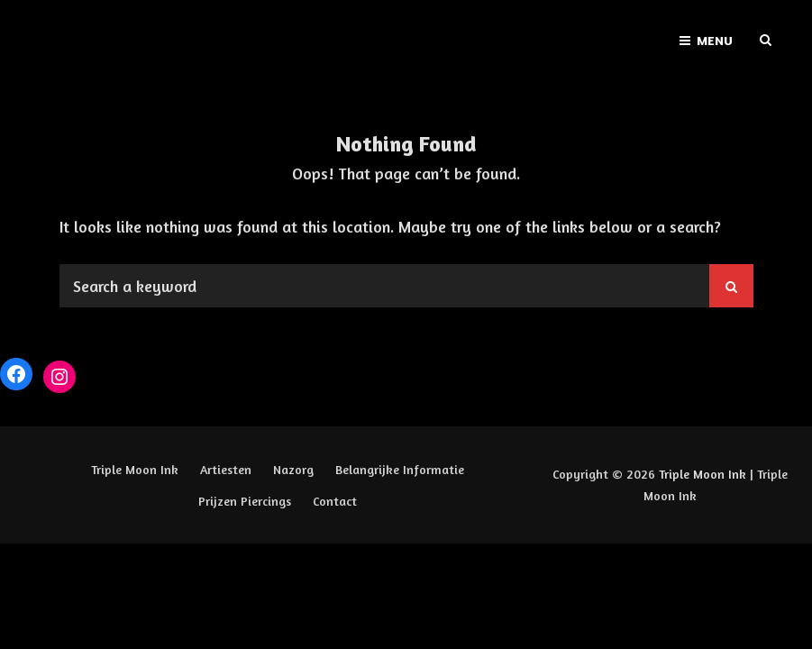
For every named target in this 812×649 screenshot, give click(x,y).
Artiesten (226, 469)
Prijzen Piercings (245, 501)
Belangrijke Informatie (400, 469)
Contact (335, 501)
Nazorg (293, 469)
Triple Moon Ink (135, 469)
